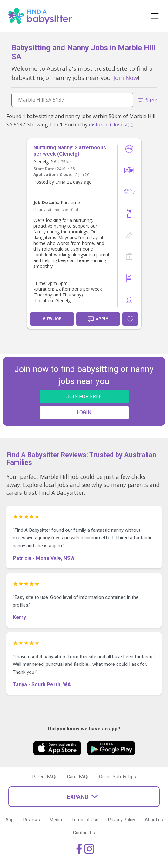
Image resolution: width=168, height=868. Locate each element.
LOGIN (84, 413)
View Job (52, 319)
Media (56, 820)
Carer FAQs (78, 777)
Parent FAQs (45, 777)
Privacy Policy (122, 820)
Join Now (126, 78)
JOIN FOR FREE (84, 397)
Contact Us (84, 833)
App (10, 820)
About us (154, 820)
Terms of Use (85, 820)
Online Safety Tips (118, 777)
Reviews (32, 820)
